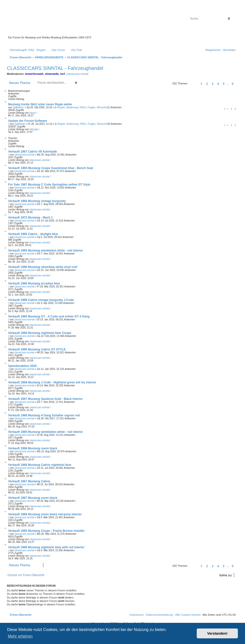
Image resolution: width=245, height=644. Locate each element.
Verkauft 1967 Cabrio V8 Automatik (33, 152)
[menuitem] (31, 50)
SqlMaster (18, 107)
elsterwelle (52, 74)
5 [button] (223, 84)
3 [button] (212, 84)
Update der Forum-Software (28, 121)
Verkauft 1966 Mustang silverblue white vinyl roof (43, 267)
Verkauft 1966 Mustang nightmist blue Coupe (40, 333)
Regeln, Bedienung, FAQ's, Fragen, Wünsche (82, 107)
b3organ (34, 129)
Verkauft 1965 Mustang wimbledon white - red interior (46, 251)
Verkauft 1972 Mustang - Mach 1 (30, 218)
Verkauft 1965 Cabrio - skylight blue (33, 234)
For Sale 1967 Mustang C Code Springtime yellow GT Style (49, 185)
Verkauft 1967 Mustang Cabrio (29, 481)
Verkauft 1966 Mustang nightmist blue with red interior (46, 547)
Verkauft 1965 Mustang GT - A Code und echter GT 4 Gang (49, 316)
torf (63, 74)
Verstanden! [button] (217, 633)
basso (33, 113)
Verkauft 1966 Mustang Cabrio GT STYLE (37, 349)
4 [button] (218, 84)
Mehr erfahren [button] (20, 636)
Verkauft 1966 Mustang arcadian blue (34, 283)
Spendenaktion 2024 (22, 366)
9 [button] (233, 84)
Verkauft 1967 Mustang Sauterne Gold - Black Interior (45, 399)
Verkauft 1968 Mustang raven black (33, 448)
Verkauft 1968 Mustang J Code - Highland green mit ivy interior (52, 382)
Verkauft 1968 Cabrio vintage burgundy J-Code (41, 300)
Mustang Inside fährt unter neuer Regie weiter (40, 104)
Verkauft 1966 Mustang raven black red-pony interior (45, 514)
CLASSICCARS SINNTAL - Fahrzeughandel (55, 68)
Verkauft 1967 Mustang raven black (33, 498)
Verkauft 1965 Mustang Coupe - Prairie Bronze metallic (46, 531)
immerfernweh (34, 74)
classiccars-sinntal (77, 74)
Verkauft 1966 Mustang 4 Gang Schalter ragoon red (44, 415)
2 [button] (207, 84)
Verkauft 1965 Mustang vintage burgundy (37, 201)
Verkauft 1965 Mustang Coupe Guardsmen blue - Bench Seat (51, 168)
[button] (193, 84)
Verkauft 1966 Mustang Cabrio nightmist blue (40, 465)
